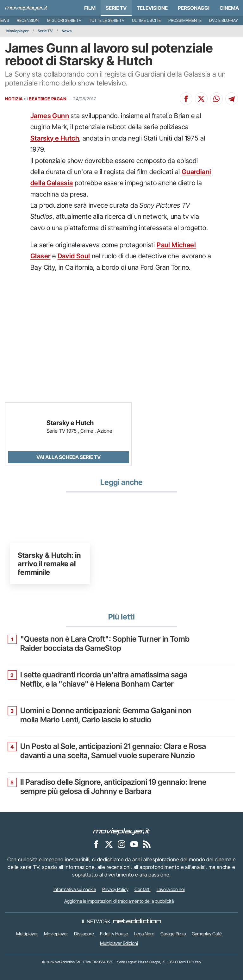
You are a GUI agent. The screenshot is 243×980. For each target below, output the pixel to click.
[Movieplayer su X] (109, 844)
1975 (72, 431)
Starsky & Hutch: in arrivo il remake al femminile (49, 564)
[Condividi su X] (201, 99)
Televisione (152, 8)
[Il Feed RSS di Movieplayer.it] (147, 844)
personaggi (194, 8)
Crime (87, 431)
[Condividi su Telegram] (232, 99)
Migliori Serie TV (64, 20)
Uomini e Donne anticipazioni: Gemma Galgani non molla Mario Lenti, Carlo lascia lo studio (106, 715)
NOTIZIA (14, 99)
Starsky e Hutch (55, 138)
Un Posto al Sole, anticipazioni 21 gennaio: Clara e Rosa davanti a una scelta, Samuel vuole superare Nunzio (113, 751)
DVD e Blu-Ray (224, 20)
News (67, 31)
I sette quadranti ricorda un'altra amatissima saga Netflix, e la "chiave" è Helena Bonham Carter (104, 679)
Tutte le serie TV (107, 20)
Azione (105, 431)
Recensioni (28, 20)
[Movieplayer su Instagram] (121, 844)
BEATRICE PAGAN (48, 99)
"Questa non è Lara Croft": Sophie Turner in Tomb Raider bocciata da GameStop (105, 644)
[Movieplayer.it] (26, 8)
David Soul (74, 256)
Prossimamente (185, 20)
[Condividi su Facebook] (186, 99)
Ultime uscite (146, 20)
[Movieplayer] (121, 831)
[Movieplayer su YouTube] (134, 844)
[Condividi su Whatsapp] (216, 99)
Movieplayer (18, 31)
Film (90, 8)
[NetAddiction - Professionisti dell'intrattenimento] (137, 921)
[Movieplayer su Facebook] (96, 844)
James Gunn (50, 116)
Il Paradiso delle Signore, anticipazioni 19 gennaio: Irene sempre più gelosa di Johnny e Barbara (113, 787)
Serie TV (116, 8)
